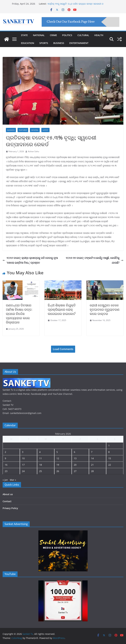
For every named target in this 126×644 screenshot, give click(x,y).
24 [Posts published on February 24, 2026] (23, 471)
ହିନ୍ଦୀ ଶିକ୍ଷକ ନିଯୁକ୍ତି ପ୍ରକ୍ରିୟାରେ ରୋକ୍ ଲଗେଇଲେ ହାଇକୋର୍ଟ (62, 309)
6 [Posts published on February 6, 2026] (74, 452)
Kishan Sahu (33, 151)
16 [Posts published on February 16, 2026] (6, 465)
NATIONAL (39, 35)
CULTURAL (83, 35)
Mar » (13, 480)
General (35, 130)
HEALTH (99, 35)
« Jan (5, 480)
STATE (24, 35)
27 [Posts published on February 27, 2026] (75, 471)
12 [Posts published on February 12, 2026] (58, 458)
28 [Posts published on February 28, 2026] (92, 471)
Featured (23, 130)
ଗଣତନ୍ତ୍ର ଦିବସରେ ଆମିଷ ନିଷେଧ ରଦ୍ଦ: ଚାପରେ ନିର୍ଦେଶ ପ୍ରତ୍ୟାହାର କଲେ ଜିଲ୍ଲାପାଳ (19, 314)
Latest (45, 130)
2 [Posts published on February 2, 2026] (5, 452)
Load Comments (63, 349)
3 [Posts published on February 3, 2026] (23, 452)
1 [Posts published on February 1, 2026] (109, 446)
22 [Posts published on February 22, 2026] (110, 465)
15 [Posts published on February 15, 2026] (110, 458)
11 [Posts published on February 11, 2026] (41, 458)
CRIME (53, 35)
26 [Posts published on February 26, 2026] (58, 471)
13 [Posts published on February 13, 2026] (75, 458)
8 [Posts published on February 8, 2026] (109, 452)
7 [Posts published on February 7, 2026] (92, 452)
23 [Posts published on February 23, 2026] (6, 471)
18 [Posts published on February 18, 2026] (41, 465)
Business (11, 130)
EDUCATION (28, 43)
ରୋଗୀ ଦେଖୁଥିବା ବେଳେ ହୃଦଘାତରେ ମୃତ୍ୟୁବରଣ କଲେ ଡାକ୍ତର (105, 309)
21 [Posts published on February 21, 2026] (92, 465)
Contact (7, 501)
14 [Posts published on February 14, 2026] (92, 458)
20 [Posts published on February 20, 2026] (75, 465)
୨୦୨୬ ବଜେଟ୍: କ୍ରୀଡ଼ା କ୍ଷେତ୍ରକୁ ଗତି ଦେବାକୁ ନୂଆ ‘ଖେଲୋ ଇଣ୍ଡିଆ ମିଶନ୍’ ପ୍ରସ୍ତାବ (30, 260)
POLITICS (67, 35)
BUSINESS (59, 43)
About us (8, 494)
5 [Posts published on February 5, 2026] (57, 452)
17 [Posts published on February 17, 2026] (23, 465)
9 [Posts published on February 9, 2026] (5, 458)
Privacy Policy (10, 508)
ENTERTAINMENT (79, 43)
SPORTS (44, 43)
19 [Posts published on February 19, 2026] (58, 465)
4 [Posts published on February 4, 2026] (40, 452)
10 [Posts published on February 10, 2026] (23, 458)
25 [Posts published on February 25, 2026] (41, 471)
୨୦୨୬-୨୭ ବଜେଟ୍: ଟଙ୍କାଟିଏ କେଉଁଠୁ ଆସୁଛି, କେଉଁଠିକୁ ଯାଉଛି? (95, 260)
